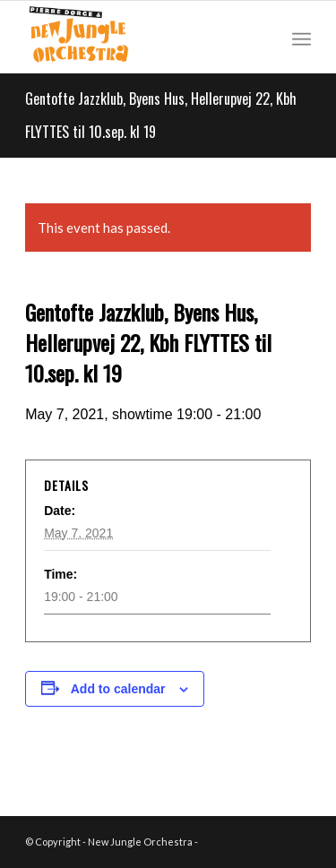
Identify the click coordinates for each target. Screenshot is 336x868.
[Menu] (302, 37)
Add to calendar (118, 689)
